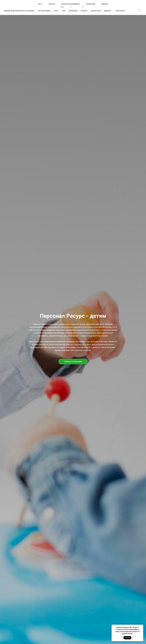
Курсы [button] (56, 11)
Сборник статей (96, 11)
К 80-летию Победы (44, 11)
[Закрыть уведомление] (142, 626)
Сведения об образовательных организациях (19, 11)
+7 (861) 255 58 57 (120, 11)
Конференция (73, 11)
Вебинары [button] (108, 11)
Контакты (84, 11)
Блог (64, 11)
